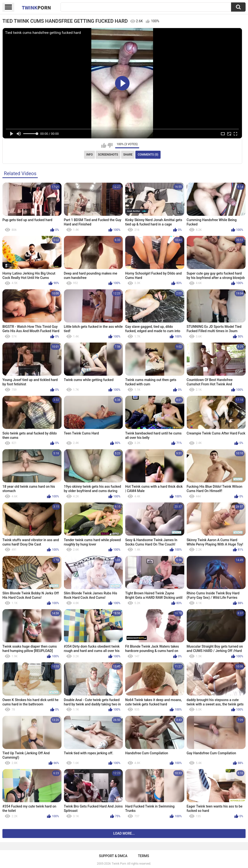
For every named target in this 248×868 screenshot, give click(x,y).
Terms (144, 856)
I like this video (104, 145)
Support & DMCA (113, 856)
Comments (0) (148, 155)
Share (128, 155)
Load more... (124, 833)
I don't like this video (110, 145)
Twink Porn (119, 864)
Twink (36, 7)
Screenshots (108, 155)
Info (89, 155)
